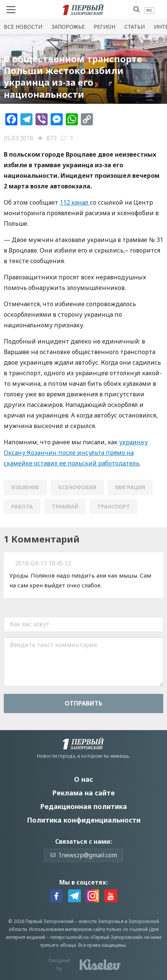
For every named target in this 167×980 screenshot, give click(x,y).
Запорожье (68, 27)
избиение (25, 487)
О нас (83, 779)
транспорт (114, 506)
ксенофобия (77, 487)
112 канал (75, 202)
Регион (104, 27)
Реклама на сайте (83, 793)
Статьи (135, 27)
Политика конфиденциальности (84, 820)
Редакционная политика (83, 806)
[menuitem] (149, 11)
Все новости (23, 27)
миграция (130, 487)
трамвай (65, 506)
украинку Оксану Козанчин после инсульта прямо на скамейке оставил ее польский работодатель (76, 453)
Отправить (83, 703)
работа (22, 506)
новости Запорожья (101, 921)
